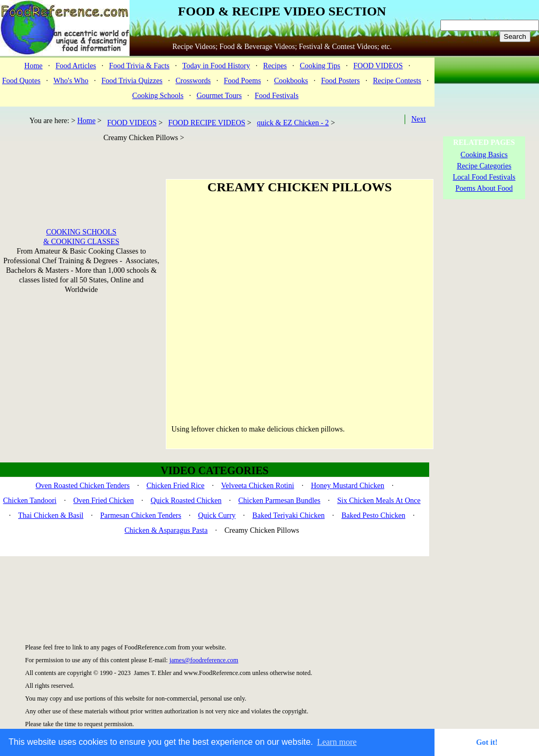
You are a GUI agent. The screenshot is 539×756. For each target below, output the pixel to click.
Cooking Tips (320, 66)
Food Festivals (277, 96)
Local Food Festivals (484, 177)
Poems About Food (484, 188)
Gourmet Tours (219, 96)
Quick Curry (216, 515)
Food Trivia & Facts (139, 66)
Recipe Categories (484, 166)
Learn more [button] (337, 742)
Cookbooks (291, 81)
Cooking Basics (484, 155)
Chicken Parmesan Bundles (279, 501)
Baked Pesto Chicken (373, 515)
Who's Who (71, 81)
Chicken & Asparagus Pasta (166, 530)
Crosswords (193, 81)
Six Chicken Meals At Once (379, 501)
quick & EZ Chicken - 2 (293, 123)
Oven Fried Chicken (103, 501)
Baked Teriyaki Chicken (288, 515)
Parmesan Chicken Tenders (141, 515)
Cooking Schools (158, 96)
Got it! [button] (487, 742)
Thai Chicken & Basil (51, 515)
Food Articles (76, 66)
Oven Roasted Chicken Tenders (83, 486)
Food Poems (243, 81)
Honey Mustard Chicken (348, 486)
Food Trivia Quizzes (132, 81)
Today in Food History (216, 66)
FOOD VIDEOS (378, 66)
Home (34, 66)
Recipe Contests (397, 81)
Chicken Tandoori (30, 501)
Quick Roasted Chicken (186, 501)
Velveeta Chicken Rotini (258, 486)
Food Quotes (21, 81)
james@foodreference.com (204, 660)
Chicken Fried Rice (176, 486)
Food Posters (340, 81)
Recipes (275, 66)
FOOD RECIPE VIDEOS (207, 123)
